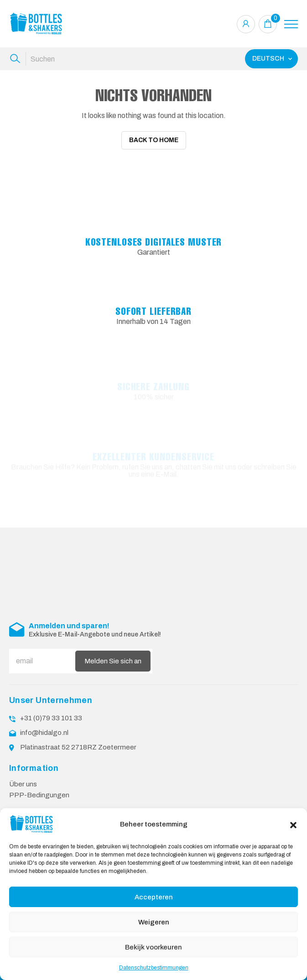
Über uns (23, 773)
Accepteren (154, 897)
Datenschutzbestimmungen (154, 968)
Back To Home (154, 140)
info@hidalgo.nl (44, 722)
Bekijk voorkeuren (153, 947)
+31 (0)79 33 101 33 (51, 708)
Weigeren (154, 922)
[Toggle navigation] (291, 24)
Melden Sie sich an (113, 650)
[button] (293, 824)
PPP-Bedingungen (39, 784)
